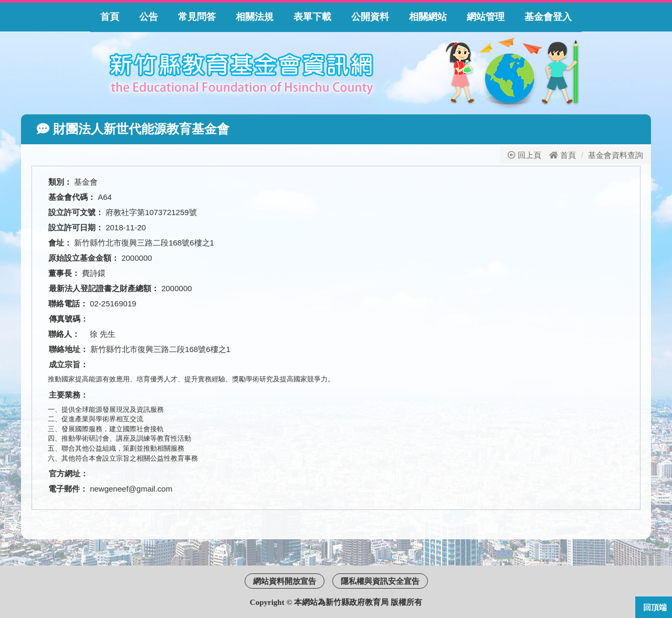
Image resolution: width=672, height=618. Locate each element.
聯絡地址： (69, 349)
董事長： (64, 273)
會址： (60, 243)
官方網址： (69, 473)
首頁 (568, 155)
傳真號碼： (69, 319)
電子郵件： (68, 489)
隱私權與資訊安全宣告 (380, 581)
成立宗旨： (69, 364)
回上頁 (524, 155)
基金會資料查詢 (616, 155)
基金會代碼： (72, 197)
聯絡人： (68, 334)
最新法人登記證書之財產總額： (104, 288)
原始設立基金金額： (84, 258)
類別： (60, 182)
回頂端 (655, 607)
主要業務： (69, 395)
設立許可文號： (76, 212)
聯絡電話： (68, 303)
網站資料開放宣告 (285, 581)
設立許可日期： (76, 227)
